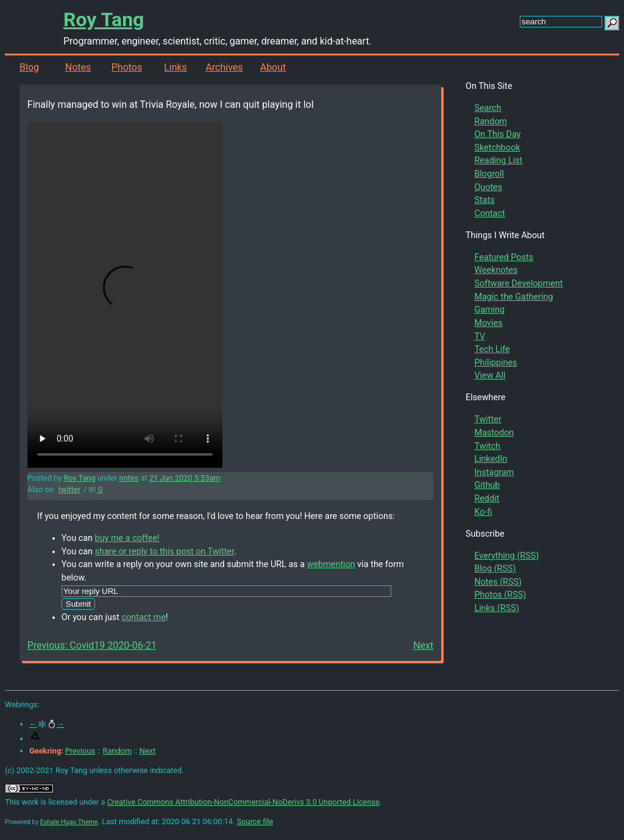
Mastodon (494, 433)
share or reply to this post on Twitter (165, 552)
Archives (224, 67)
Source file (255, 821)
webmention (331, 564)
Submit (78, 604)
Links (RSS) (496, 608)
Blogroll (489, 174)
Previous (80, 751)
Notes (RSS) (498, 582)
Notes (78, 67)
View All (490, 376)
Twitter (487, 419)
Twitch (487, 446)
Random (491, 122)
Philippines (495, 363)
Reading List (498, 161)
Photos (127, 67)
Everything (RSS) (506, 556)
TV (480, 337)
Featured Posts (504, 257)
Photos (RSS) (500, 595)
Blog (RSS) (495, 569)
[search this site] (561, 22)
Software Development (518, 284)
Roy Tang (104, 19)
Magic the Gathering (513, 297)
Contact (489, 214)
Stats (484, 200)
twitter (69, 489)
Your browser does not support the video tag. (125, 295)
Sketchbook (497, 148)
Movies (488, 323)
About (273, 67)
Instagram (494, 472)
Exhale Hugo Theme (69, 822)
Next (423, 645)
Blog (29, 67)
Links (175, 67)
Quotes (488, 187)
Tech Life (492, 349)
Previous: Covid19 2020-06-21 (92, 645)
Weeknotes (496, 270)
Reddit (487, 499)
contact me (144, 617)
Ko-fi (483, 512)
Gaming (489, 310)
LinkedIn (491, 459)
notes (129, 478)
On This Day (497, 134)
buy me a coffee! (127, 538)
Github (487, 485)
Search (487, 108)
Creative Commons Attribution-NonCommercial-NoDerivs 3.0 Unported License (243, 802)
